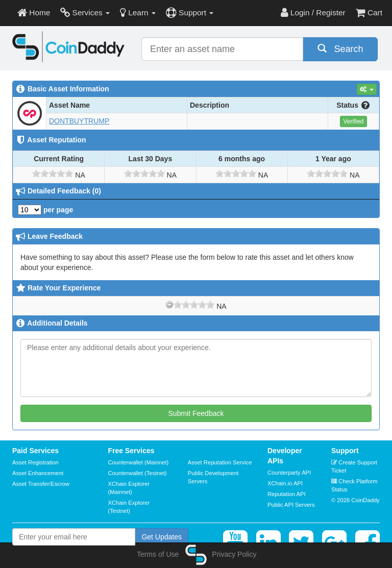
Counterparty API (289, 473)
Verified (353, 121)
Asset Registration (35, 462)
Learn (138, 13)
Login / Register (313, 13)
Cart (369, 13)
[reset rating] (169, 305)
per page (45, 210)
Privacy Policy (234, 554)
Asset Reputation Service (220, 462)
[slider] (53, 174)
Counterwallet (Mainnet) (139, 462)
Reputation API (287, 494)
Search (340, 49)
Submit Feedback (196, 413)
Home (34, 13)
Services (85, 13)
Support (190, 13)
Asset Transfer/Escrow (41, 484)
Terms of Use (158, 554)
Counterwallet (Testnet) (138, 473)
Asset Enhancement (38, 473)
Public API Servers (291, 505)
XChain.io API (285, 483)
